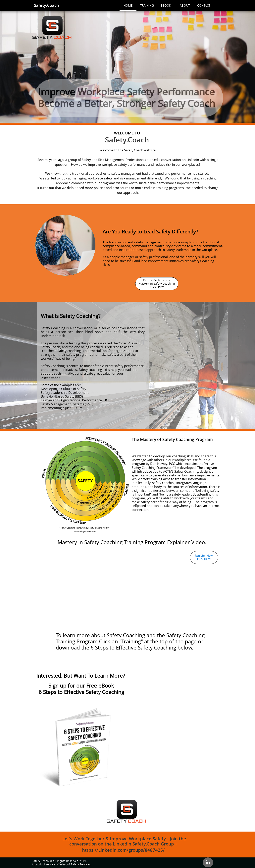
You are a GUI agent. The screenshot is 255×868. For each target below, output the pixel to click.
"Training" (131, 641)
